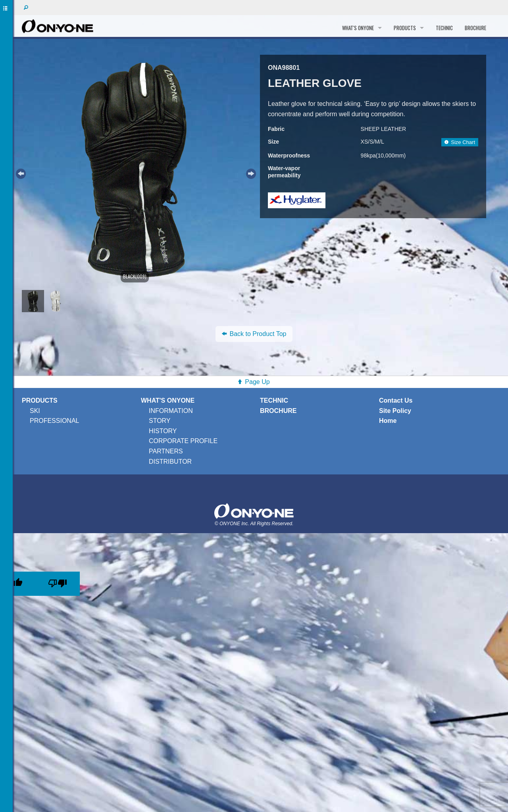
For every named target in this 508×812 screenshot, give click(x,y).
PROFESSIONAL (54, 421)
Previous (20, 173)
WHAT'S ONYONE (358, 28)
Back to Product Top (254, 334)
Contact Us (396, 400)
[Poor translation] (58, 584)
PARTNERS (166, 451)
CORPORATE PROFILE (183, 441)
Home (388, 421)
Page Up (257, 382)
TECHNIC (444, 28)
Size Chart (460, 142)
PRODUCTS (405, 28)
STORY (160, 421)
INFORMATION (171, 411)
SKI (35, 411)
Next (250, 173)
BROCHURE (475, 28)
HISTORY (163, 431)
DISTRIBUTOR (170, 462)
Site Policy (395, 411)
